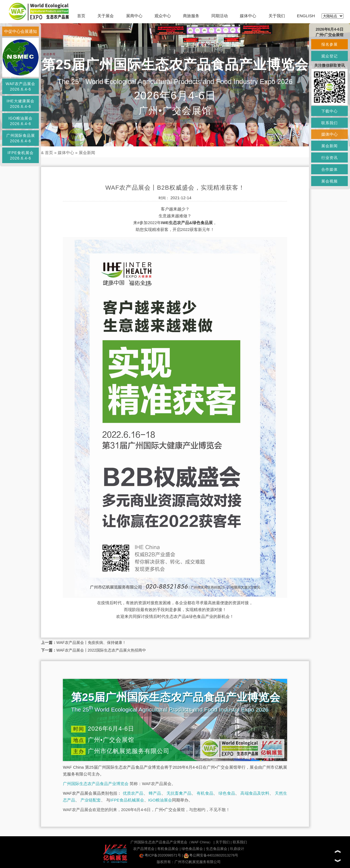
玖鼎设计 (237, 849)
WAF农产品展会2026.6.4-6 (21, 86)
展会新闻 (87, 153)
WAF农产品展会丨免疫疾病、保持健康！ (91, 643)
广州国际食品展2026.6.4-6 (21, 138)
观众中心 (163, 16)
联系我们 (240, 842)
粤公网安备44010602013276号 (211, 855)
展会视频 (329, 181)
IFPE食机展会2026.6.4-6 (20, 155)
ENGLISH (306, 16)
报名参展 (329, 44)
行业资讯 (329, 158)
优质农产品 (133, 793)
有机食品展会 (168, 849)
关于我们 (277, 16)
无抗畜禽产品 (179, 793)
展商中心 (134, 16)
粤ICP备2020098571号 (160, 855)
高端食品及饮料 (255, 793)
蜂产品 (155, 793)
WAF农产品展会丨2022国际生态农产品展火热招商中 (101, 650)
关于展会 (106, 16)
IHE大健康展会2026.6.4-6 (20, 104)
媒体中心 (248, 16)
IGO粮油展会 (160, 800)
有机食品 (205, 793)
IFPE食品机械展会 (127, 800)
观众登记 (329, 56)
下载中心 (329, 111)
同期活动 (220, 16)
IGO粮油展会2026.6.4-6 (21, 121)
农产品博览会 (144, 849)
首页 (81, 16)
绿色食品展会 (192, 849)
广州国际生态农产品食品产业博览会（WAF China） (171, 842)
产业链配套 (91, 800)
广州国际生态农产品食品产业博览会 (96, 784)
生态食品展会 (217, 849)
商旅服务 (191, 16)
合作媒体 (329, 169)
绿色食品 (227, 793)
